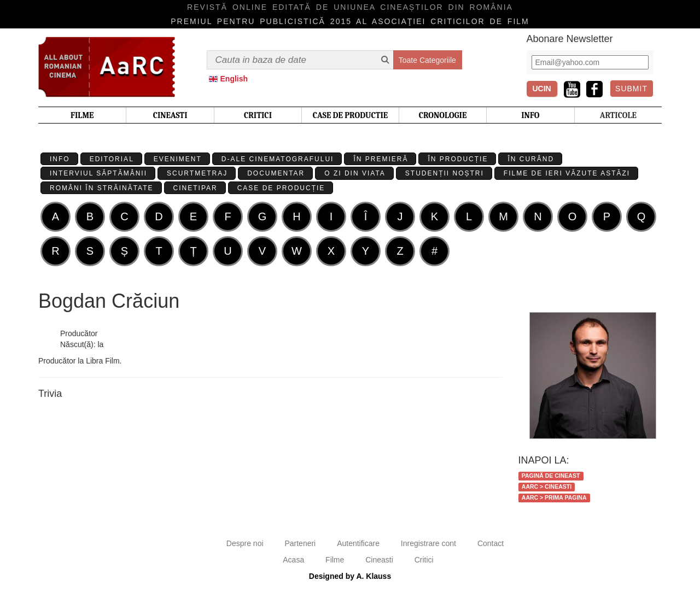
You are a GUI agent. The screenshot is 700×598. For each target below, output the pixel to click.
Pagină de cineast (551, 476)
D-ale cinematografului (278, 159)
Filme (335, 560)
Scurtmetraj (197, 173)
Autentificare (358, 543)
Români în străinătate (102, 188)
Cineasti (379, 560)
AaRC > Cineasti (547, 486)
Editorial (112, 159)
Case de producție (281, 188)
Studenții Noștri (445, 173)
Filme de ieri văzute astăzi (567, 173)
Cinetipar (196, 188)
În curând (531, 159)
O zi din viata (355, 173)
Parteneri (300, 543)
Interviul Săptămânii (98, 173)
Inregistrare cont (428, 543)
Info (60, 159)
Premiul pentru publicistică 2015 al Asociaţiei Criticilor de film (350, 21)
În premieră (381, 159)
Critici (424, 560)
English (234, 79)
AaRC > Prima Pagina (554, 497)
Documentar (276, 173)
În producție (458, 159)
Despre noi (245, 543)
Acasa (293, 560)
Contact (491, 543)
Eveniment (178, 159)
